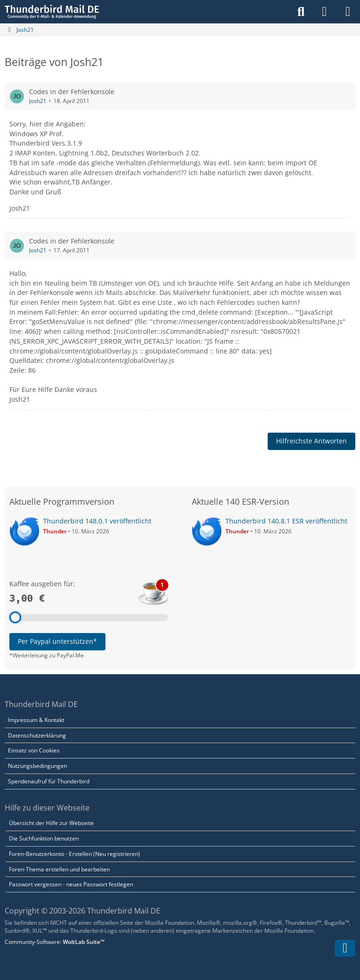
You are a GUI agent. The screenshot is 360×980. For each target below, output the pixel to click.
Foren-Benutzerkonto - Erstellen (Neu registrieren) (75, 854)
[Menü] (348, 12)
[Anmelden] (324, 12)
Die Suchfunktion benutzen (44, 838)
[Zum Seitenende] (345, 948)
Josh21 (38, 101)
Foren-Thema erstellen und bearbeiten (59, 869)
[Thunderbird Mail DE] (52, 12)
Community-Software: (55, 942)
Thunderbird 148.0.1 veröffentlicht (97, 521)
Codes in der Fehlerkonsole (72, 92)
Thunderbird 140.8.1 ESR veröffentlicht (286, 521)
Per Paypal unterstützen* (57, 641)
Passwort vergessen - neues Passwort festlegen (71, 884)
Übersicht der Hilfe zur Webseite (51, 823)
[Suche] (301, 12)
